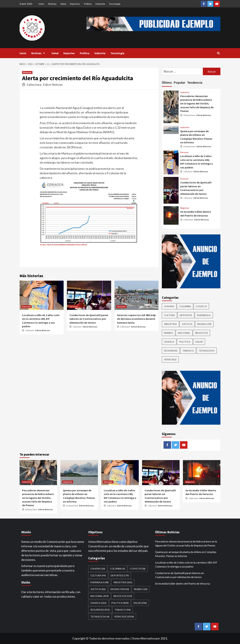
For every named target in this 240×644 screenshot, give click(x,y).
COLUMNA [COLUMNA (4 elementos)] (185, 306)
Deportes (75, 4)
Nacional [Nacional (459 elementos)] (184, 333)
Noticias (52, 4)
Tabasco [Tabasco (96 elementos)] (188, 351)
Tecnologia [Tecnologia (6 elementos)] (207, 351)
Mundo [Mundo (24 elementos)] (169, 333)
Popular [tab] (179, 82)
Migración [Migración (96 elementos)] (204, 324)
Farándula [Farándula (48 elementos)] (204, 315)
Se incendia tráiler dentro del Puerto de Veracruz (183, 583)
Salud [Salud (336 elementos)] (199, 342)
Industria (100, 4)
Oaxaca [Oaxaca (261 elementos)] (169, 342)
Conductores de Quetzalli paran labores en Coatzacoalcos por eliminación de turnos (89, 319)
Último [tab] (167, 82)
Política (88, 4)
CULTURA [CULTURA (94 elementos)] (169, 315)
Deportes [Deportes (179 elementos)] (186, 315)
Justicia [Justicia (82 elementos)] (187, 324)
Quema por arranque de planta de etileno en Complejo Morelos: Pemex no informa (186, 554)
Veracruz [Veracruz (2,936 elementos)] (170, 359)
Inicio (41, 4)
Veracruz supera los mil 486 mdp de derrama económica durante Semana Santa (136, 319)
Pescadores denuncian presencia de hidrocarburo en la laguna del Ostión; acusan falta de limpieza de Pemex (197, 104)
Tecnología (115, 4)
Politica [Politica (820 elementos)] (185, 342)
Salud (63, 4)
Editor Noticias (53, 85)
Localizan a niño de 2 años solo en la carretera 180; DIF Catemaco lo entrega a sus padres (186, 564)
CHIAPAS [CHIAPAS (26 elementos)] (169, 306)
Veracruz (27, 72)
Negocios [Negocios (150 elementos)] (202, 333)
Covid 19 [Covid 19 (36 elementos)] (201, 306)
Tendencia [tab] (195, 82)
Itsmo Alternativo (144, 638)
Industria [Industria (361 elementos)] (170, 324)
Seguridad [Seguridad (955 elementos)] (171, 351)
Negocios (185, 208)
